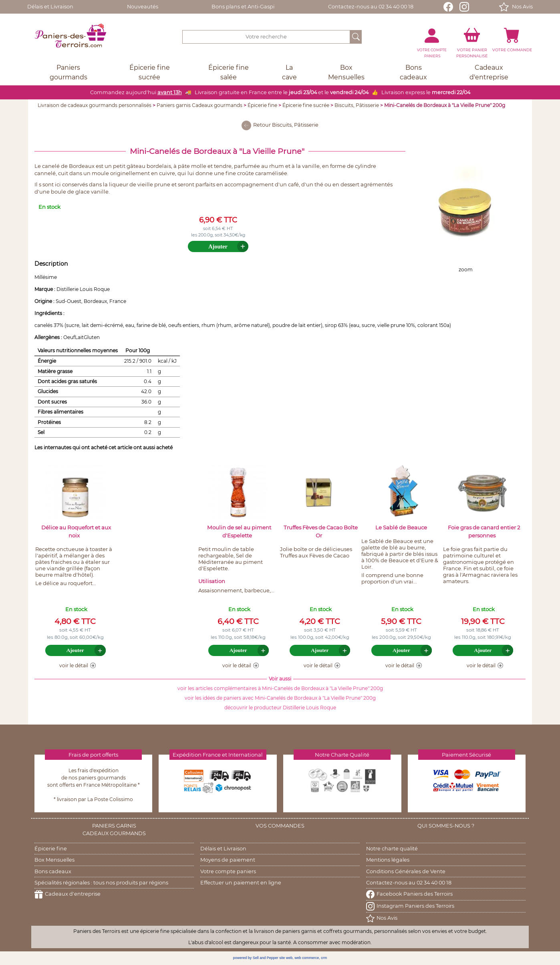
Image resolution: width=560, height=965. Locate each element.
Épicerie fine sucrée (306, 105)
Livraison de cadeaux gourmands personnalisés (95, 105)
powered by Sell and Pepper (256, 958)
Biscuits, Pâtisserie (357, 105)
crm (324, 958)
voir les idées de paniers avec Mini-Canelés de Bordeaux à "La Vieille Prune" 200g (280, 698)
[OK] (356, 37)
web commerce (307, 958)
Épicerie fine (262, 105)
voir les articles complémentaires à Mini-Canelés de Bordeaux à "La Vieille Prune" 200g (280, 688)
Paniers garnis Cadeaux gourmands (199, 105)
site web (286, 958)
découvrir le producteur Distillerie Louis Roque (280, 708)
